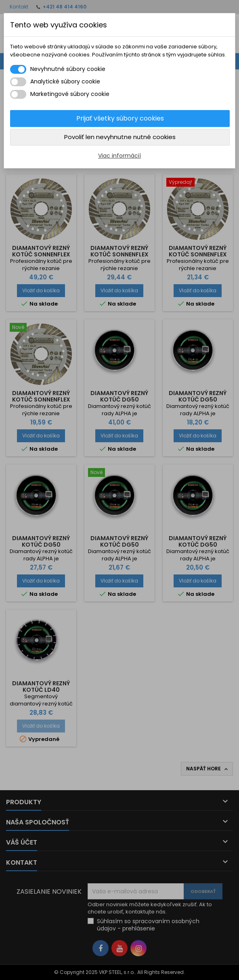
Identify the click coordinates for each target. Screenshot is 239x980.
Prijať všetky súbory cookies (120, 118)
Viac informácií (119, 156)
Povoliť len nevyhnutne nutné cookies (120, 137)
